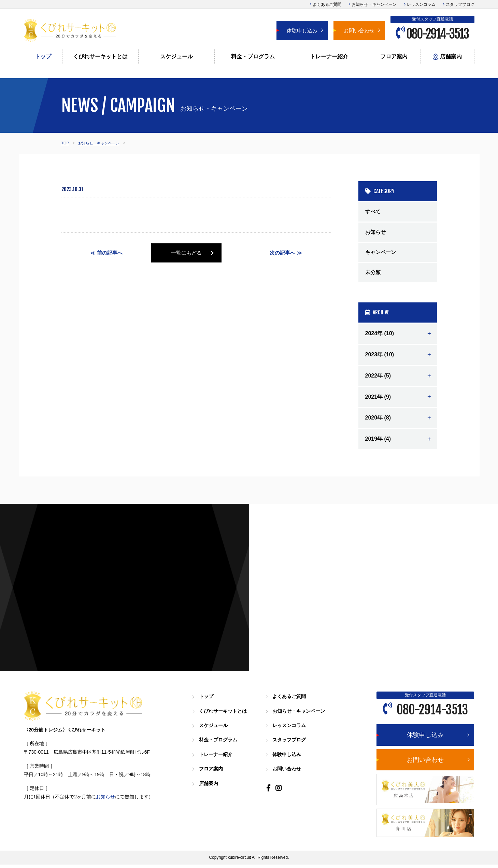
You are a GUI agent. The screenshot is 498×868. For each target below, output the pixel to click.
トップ (43, 56)
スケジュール (176, 56)
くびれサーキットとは (100, 56)
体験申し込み (302, 31)
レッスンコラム (421, 4)
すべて (373, 212)
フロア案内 (394, 56)
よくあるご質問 (327, 4)
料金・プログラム (253, 56)
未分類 (373, 275)
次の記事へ (282, 253)
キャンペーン (382, 254)
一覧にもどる (196, 253)
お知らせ (376, 233)
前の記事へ (110, 253)
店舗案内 (447, 57)
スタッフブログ (460, 4)
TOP (66, 143)
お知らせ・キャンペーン (374, 4)
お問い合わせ (359, 31)
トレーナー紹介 (329, 56)
